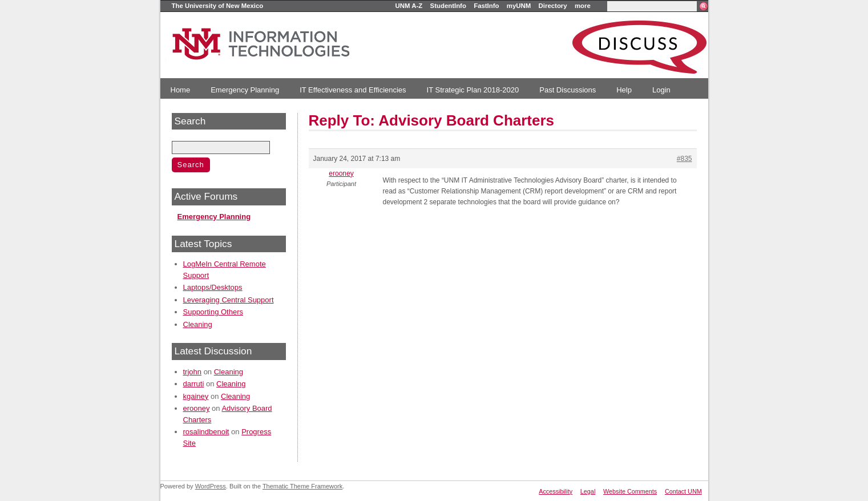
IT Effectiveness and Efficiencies (353, 90)
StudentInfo (448, 6)
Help (624, 90)
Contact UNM (683, 491)
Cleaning (198, 324)
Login (661, 90)
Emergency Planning (245, 90)
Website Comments (630, 491)
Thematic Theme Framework (302, 486)
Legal (588, 491)
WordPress (211, 486)
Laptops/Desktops (213, 287)
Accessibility (556, 491)
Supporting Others (213, 312)
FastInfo (486, 6)
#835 (685, 159)
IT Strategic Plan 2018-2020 (473, 90)
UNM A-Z (409, 6)
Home (181, 90)
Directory (553, 6)
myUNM (519, 6)
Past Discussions (568, 90)
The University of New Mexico (218, 6)
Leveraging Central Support (229, 300)
